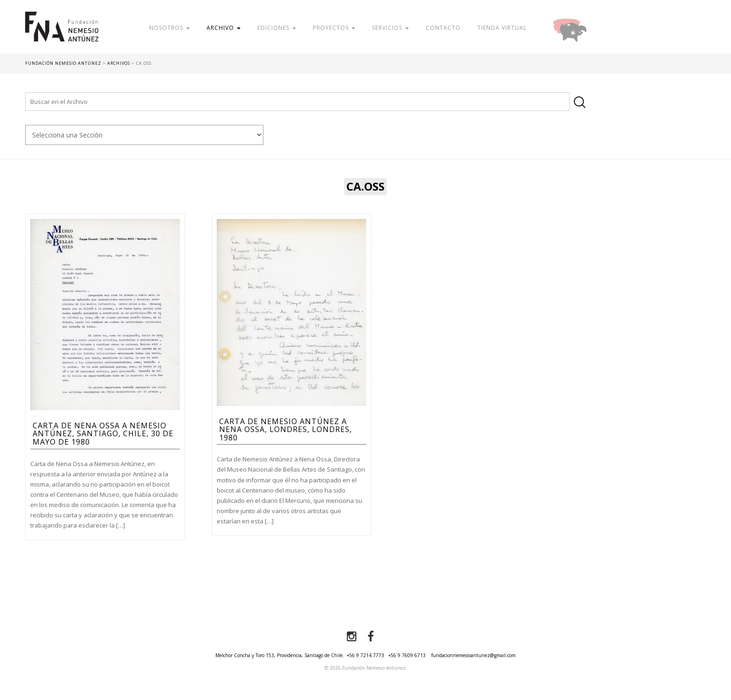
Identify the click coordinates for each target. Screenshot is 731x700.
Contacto (443, 28)
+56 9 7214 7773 (365, 655)
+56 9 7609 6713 (407, 655)
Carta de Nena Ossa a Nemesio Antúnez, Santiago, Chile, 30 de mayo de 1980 (103, 434)
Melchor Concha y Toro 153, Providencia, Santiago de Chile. (280, 655)
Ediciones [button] (277, 28)
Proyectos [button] (334, 28)
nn (144, 135)
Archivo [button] (224, 28)
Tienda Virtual (502, 28)
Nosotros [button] (169, 28)
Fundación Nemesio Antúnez (62, 33)
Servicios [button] (390, 28)
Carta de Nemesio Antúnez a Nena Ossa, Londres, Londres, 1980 (286, 429)
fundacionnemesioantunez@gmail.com (473, 655)
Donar (600, 28)
